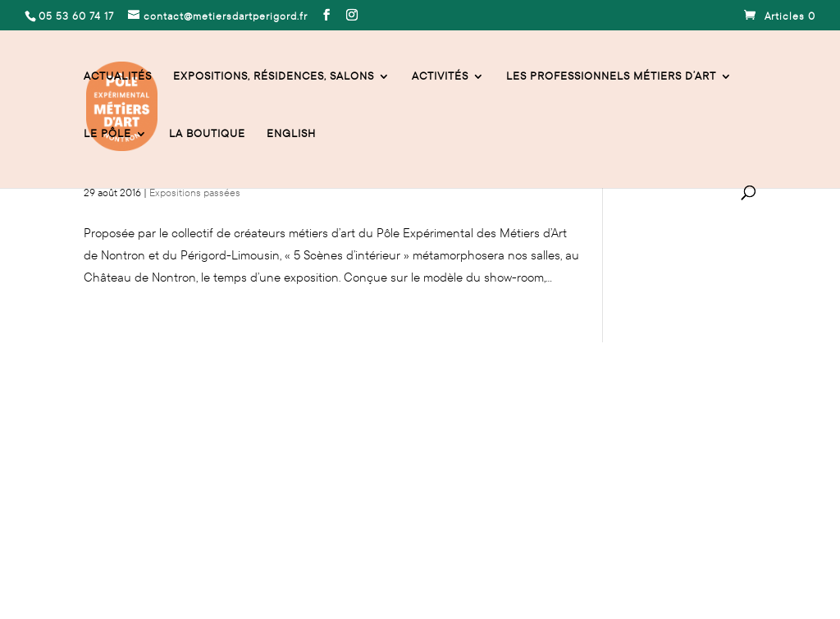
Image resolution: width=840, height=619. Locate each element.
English (291, 134)
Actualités (118, 77)
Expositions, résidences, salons (274, 77)
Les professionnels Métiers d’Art (611, 77)
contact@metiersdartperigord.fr (247, 440)
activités (440, 77)
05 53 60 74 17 (120, 440)
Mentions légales (126, 536)
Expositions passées (195, 193)
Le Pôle (107, 134)
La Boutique (207, 134)
